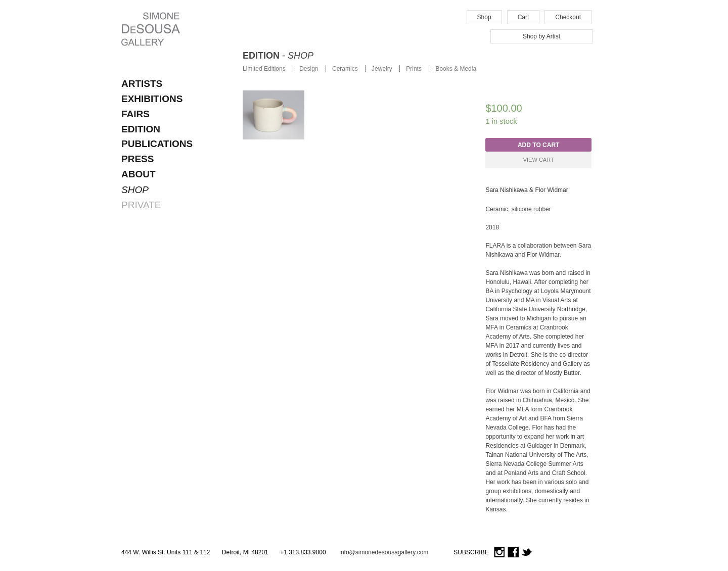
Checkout (568, 17)
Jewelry (382, 69)
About (139, 174)
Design (309, 69)
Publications (157, 144)
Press (138, 159)
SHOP (135, 190)
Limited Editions (264, 69)
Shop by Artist (541, 36)
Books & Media (456, 69)
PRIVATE (141, 205)
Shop (484, 17)
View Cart (539, 160)
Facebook (513, 553)
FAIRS (135, 114)
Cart (524, 17)
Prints (414, 69)
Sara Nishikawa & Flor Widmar (527, 190)
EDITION (141, 129)
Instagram (499, 553)
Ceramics (345, 69)
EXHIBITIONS (152, 99)
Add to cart (538, 145)
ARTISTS (142, 84)
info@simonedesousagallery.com (384, 552)
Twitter (527, 553)
